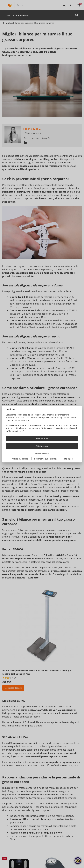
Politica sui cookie (20, 459)
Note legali (68, 459)
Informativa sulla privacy (45, 459)
